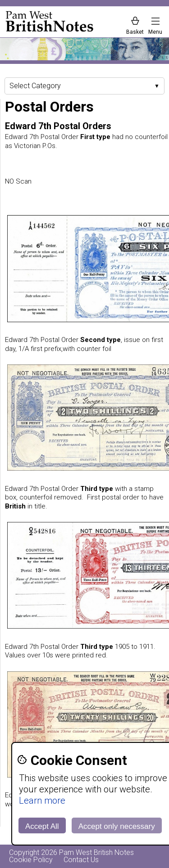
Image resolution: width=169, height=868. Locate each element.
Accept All (42, 826)
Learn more (42, 801)
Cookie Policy (31, 860)
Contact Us (81, 860)
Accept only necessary (117, 826)
